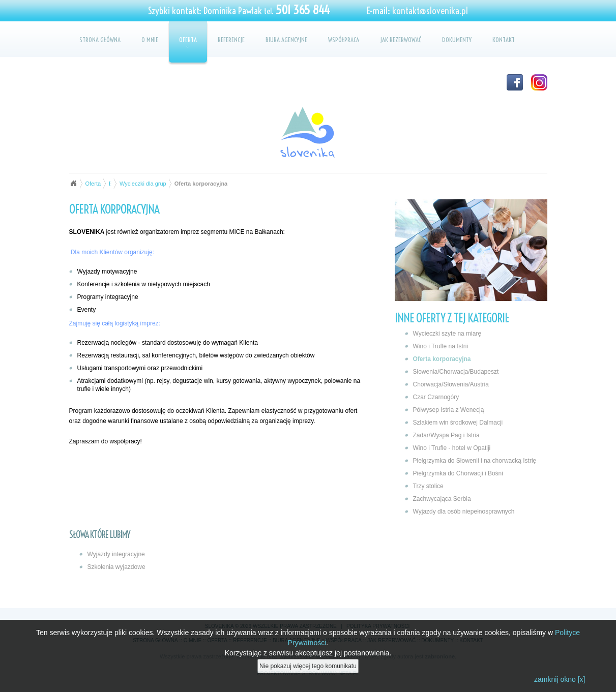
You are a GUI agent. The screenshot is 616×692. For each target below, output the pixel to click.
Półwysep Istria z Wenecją (449, 410)
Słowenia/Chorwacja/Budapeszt (456, 372)
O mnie (150, 40)
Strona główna (100, 40)
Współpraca (344, 40)
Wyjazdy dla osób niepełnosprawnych (464, 512)
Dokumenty (457, 40)
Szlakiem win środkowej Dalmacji (458, 423)
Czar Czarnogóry (436, 397)
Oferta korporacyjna (442, 359)
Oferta (188, 42)
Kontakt (504, 40)
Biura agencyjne (286, 40)
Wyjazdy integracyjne (116, 554)
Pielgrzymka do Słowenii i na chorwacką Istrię (475, 461)
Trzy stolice (428, 486)
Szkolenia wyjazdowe (116, 567)
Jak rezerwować (401, 40)
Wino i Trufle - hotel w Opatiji (452, 448)
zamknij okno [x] (560, 680)
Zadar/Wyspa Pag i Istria (446, 435)
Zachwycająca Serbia (442, 499)
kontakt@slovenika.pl (430, 11)
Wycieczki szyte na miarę (447, 334)
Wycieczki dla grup (143, 184)
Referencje (231, 40)
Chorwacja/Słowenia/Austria (451, 384)
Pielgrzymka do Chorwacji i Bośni (458, 473)
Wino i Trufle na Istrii (441, 346)
